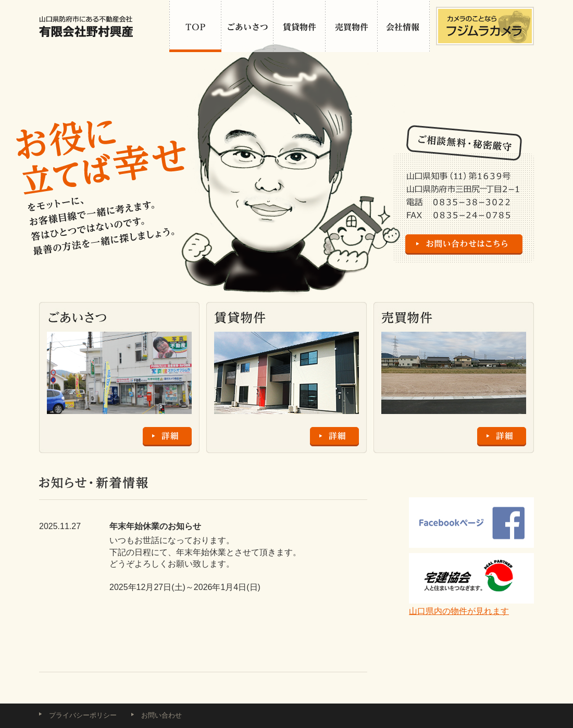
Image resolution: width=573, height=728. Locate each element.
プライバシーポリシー (83, 715)
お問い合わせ (161, 715)
